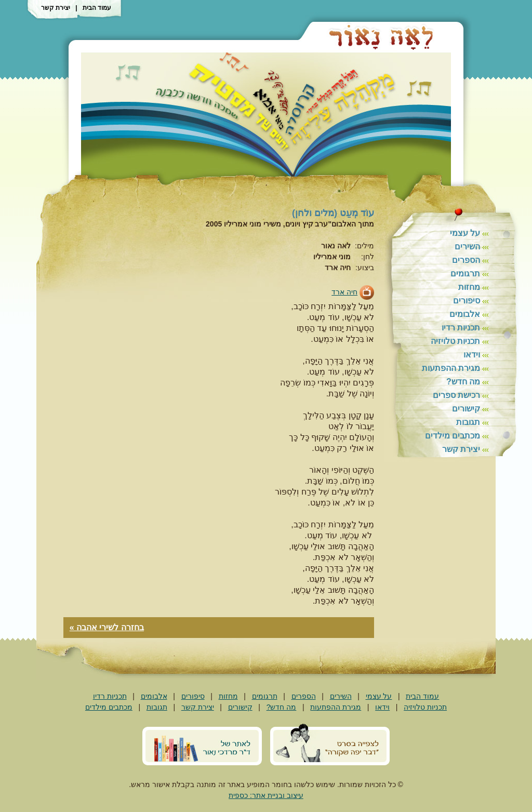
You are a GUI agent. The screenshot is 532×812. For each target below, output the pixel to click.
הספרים (466, 260)
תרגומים (465, 274)
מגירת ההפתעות (451, 368)
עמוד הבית (97, 8)
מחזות (469, 287)
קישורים (466, 409)
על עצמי (465, 233)
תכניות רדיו (461, 328)
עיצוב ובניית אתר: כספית (266, 795)
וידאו (472, 355)
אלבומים (465, 314)
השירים (467, 247)
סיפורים (467, 301)
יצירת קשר (56, 8)
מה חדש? (463, 382)
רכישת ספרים (456, 395)
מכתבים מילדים (453, 436)
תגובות (468, 422)
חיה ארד (344, 292)
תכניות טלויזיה (455, 341)
